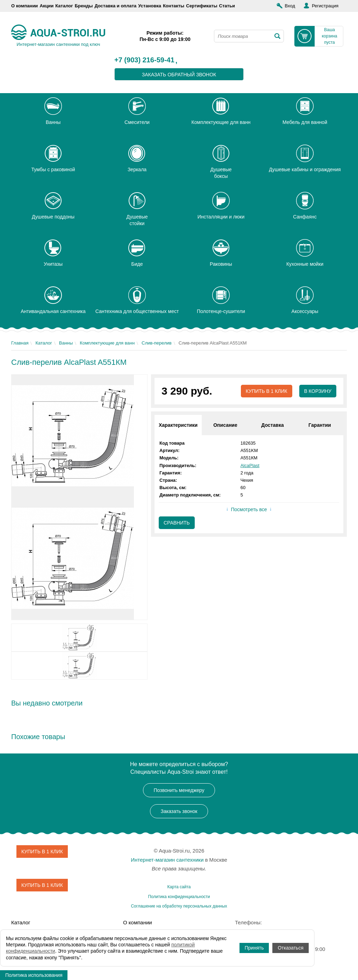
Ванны (66, 343)
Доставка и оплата (115, 6)
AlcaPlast (250, 465)
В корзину (318, 391)
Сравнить (177, 523)
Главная (20, 343)
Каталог (64, 6)
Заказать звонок (179, 811)
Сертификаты (202, 6)
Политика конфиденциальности (179, 897)
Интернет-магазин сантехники (167, 860)
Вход (290, 6)
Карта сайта (179, 887)
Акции (46, 6)
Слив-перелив (157, 343)
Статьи (227, 6)
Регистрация (325, 6)
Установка (150, 6)
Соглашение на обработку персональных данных (179, 906)
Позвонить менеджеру (179, 790)
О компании (24, 6)
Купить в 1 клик (266, 391)
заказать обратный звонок (179, 75)
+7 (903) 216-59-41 (144, 60)
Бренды (84, 6)
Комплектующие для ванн (107, 343)
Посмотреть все (249, 510)
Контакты (174, 6)
